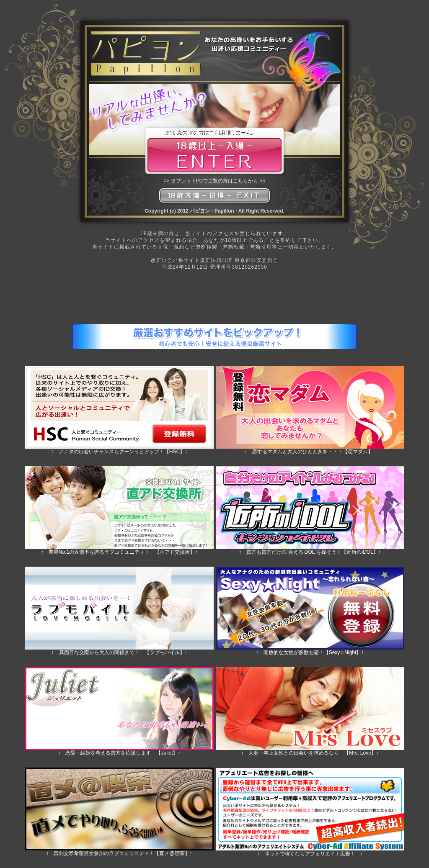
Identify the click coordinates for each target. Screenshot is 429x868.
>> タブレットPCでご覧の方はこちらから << (214, 181)
